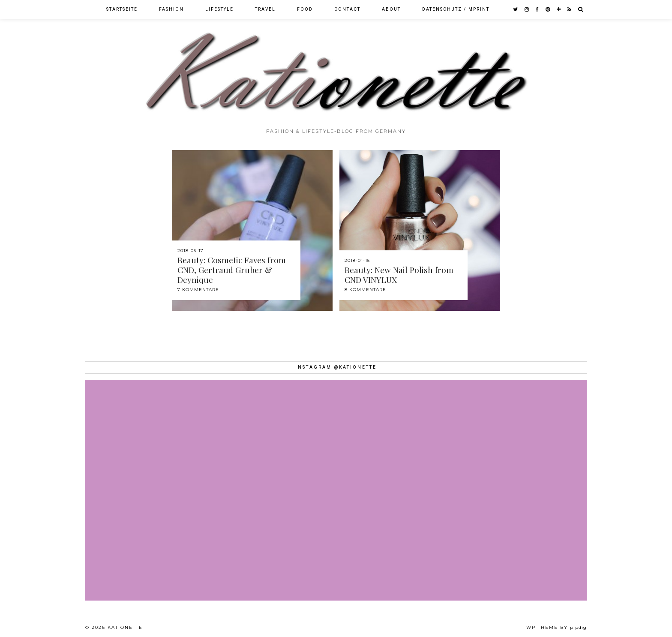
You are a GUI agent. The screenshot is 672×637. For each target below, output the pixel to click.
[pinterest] (548, 9)
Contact (347, 9)
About (391, 9)
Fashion (171, 9)
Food (305, 9)
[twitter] (516, 9)
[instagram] (527, 9)
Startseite (122, 9)
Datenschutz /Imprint (456, 9)
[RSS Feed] (570, 9)
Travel (265, 9)
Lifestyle (219, 9)
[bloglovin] (559, 9)
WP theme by (556, 627)
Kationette (125, 627)
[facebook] (538, 9)
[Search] (581, 9)
